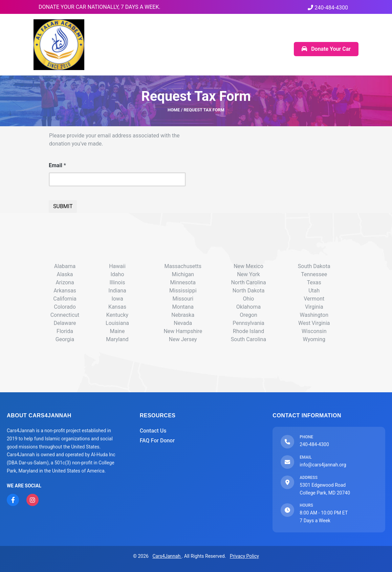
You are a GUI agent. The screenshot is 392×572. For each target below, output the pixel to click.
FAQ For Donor (157, 441)
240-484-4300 (328, 8)
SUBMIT (63, 206)
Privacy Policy (244, 556)
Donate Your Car (326, 49)
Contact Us (153, 431)
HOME (174, 110)
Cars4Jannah (167, 556)
